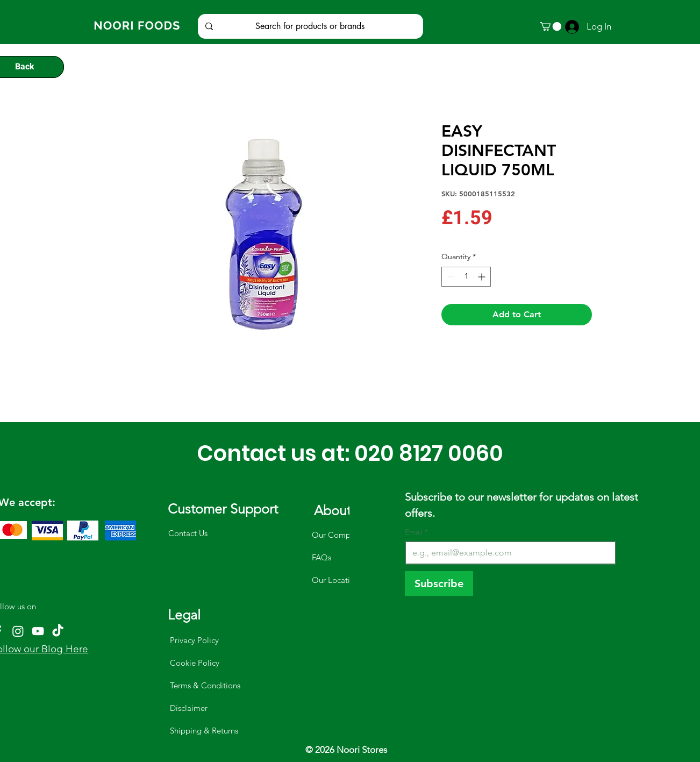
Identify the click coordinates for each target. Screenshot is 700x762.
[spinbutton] (466, 277)
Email (416, 532)
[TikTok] (58, 631)
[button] (551, 26)
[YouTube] (38, 631)
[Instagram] (18, 631)
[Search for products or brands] (310, 26)
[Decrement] (450, 277)
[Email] (507, 553)
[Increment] (483, 277)
